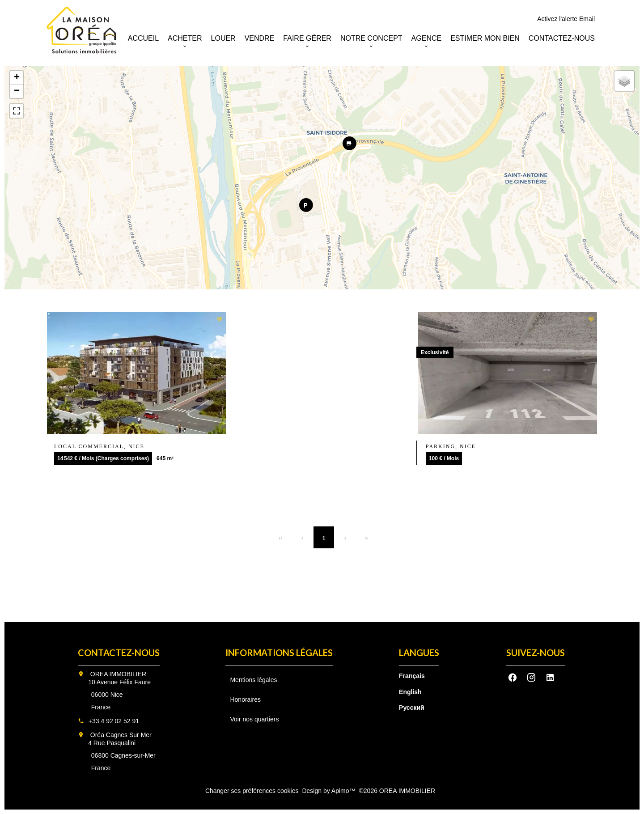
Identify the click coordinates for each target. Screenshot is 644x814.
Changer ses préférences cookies (252, 791)
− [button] (17, 91)
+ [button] (17, 78)
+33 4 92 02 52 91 (114, 721)
